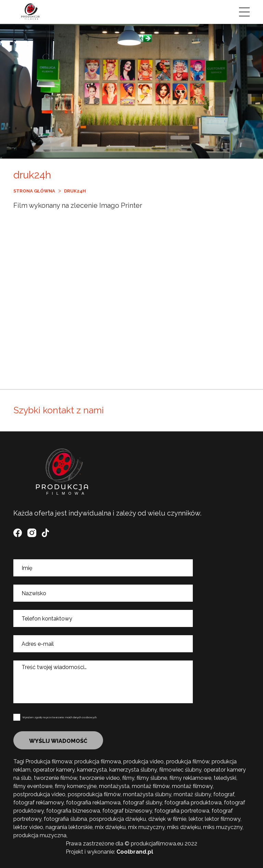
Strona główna (34, 191)
